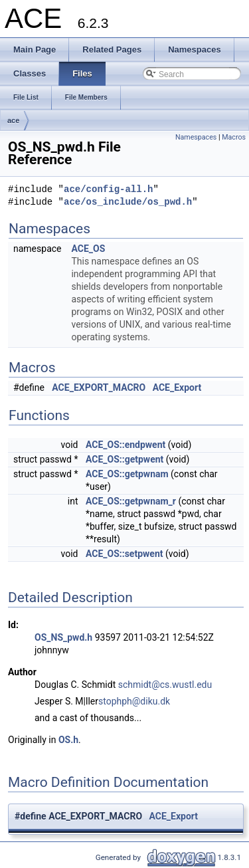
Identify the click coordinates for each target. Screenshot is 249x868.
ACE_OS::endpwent (125, 445)
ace (13, 120)
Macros (234, 137)
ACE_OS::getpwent (124, 459)
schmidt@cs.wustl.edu (165, 685)
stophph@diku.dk (134, 701)
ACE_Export (177, 387)
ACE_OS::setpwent (124, 554)
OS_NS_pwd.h (63, 637)
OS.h (68, 740)
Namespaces (196, 137)
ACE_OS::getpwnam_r (131, 501)
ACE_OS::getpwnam (127, 474)
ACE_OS (88, 249)
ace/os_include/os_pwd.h (128, 202)
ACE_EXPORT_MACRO (99, 387)
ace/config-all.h (108, 190)
